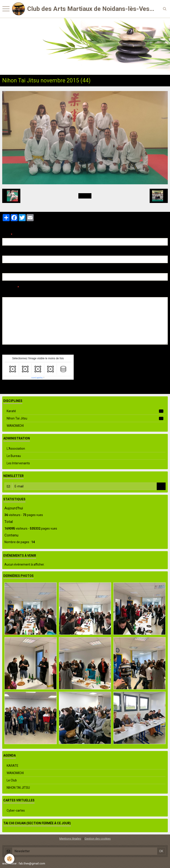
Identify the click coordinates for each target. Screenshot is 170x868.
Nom (6, 235)
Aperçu (81, 293)
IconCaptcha (37, 378)
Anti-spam (10, 351)
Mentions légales (70, 839)
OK (161, 486)
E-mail (7, 252)
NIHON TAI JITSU (18, 788)
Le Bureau (14, 456)
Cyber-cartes (16, 810)
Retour (85, 196)
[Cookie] (9, 859)
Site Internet (11, 270)
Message (9, 287)
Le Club (12, 780)
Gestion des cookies (98, 839)
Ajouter (12, 388)
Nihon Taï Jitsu (85, 418)
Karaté (85, 411)
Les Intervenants (18, 463)
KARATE (13, 766)
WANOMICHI (15, 426)
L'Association (16, 449)
